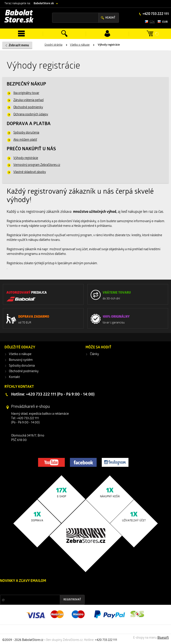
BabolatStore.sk (44, 3)
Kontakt (14, 377)
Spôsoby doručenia (26, 133)
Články (94, 354)
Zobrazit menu (19, 46)
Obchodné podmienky (28, 107)
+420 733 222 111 (155, 14)
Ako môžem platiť (25, 140)
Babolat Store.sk (19, 17)
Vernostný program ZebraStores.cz (37, 165)
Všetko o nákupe (80, 45)
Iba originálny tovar (26, 93)
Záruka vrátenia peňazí (28, 100)
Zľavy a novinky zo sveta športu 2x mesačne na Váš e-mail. (39, 589)
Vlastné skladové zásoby (30, 172)
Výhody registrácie (26, 158)
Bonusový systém (21, 360)
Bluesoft (163, 638)
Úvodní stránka (53, 45)
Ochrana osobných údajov (31, 115)
